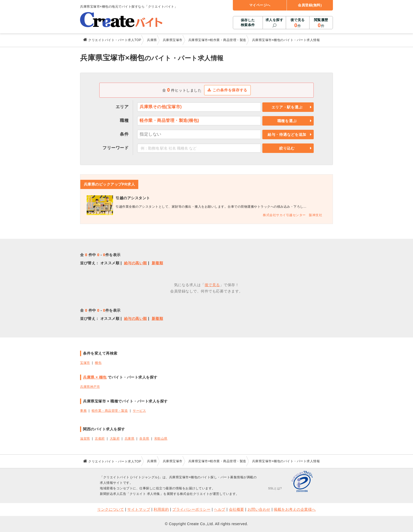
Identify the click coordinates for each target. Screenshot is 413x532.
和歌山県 (161, 439)
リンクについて (111, 509)
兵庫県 (130, 439)
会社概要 (237, 509)
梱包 (98, 363)
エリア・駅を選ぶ (287, 107)
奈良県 (144, 439)
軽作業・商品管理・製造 (110, 411)
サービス (139, 411)
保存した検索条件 (248, 23)
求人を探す (274, 20)
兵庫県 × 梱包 (95, 377)
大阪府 (115, 439)
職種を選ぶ (287, 121)
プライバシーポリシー (191, 509)
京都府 (100, 439)
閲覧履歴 (321, 23)
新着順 (158, 263)
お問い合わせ (259, 509)
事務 (83, 411)
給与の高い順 (136, 263)
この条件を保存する (227, 90)
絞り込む (287, 148)
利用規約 (161, 509)
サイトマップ (139, 509)
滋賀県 (85, 439)
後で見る (298, 23)
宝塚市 (85, 363)
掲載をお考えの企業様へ (295, 509)
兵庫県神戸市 (90, 387)
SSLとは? (275, 488)
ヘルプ (220, 509)
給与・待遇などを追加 (287, 135)
